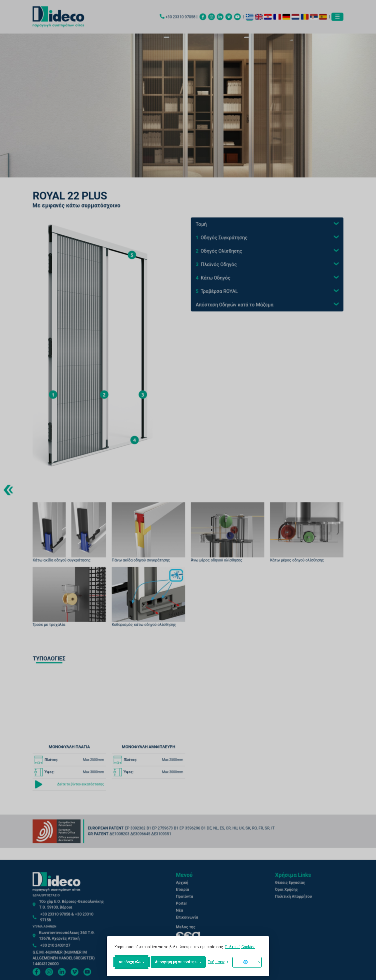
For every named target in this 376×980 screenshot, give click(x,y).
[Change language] (247, 962)
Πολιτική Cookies (240, 947)
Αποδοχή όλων (132, 962)
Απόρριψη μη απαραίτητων (178, 962)
